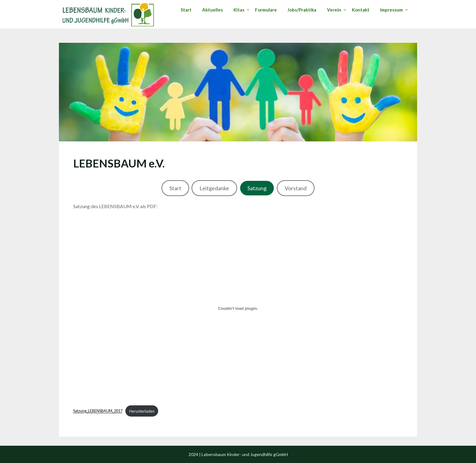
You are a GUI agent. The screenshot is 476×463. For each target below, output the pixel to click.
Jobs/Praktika (302, 10)
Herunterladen (142, 411)
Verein (334, 10)
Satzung (257, 188)
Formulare (266, 10)
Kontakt (361, 10)
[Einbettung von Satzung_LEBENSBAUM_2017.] (238, 308)
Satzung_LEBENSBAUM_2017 (98, 411)
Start (186, 10)
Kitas (239, 10)
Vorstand (296, 188)
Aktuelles (212, 10)
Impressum (391, 10)
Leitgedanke (214, 188)
